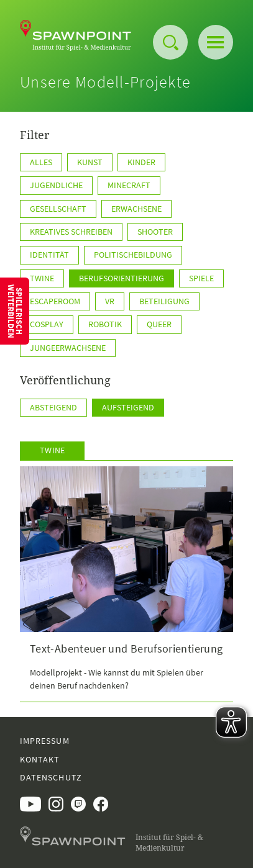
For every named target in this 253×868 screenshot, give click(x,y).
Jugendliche (56, 185)
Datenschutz (51, 777)
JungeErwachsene (68, 348)
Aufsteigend (128, 407)
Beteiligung (164, 301)
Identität (49, 255)
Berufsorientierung (122, 278)
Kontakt (40, 759)
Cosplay (47, 324)
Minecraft (129, 185)
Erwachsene (136, 209)
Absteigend (53, 407)
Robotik (105, 324)
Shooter (155, 232)
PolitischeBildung (133, 255)
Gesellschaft (58, 209)
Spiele (201, 278)
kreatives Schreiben (71, 232)
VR (110, 301)
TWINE (42, 278)
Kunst (90, 162)
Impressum (45, 741)
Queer (159, 324)
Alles (41, 162)
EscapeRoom (55, 301)
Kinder (141, 162)
